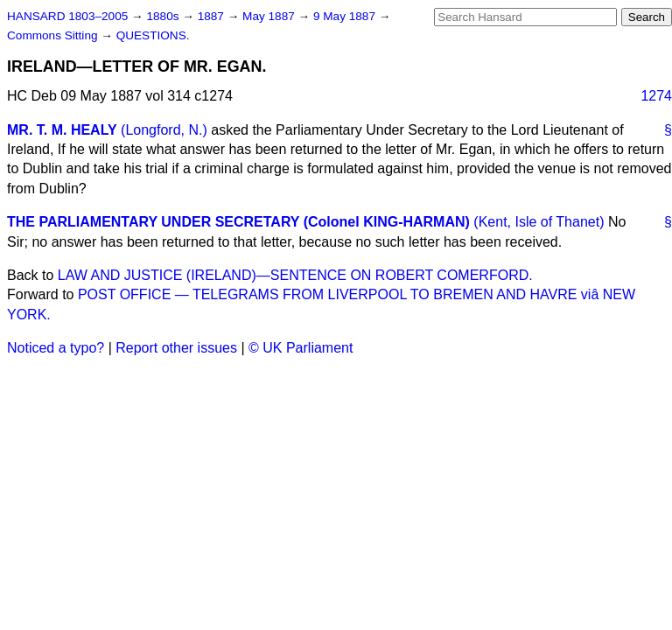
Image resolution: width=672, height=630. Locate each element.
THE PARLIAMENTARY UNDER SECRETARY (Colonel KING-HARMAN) (238, 222)
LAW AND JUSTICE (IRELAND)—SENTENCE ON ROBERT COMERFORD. (295, 275)
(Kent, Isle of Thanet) (539, 222)
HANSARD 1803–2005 (67, 16)
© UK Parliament (301, 348)
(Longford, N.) (164, 130)
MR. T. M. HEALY (62, 130)
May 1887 (270, 16)
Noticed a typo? (56, 348)
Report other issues (176, 348)
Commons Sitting (54, 35)
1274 (656, 96)
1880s (164, 16)
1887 (213, 16)
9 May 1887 (346, 16)
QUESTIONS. (153, 35)
